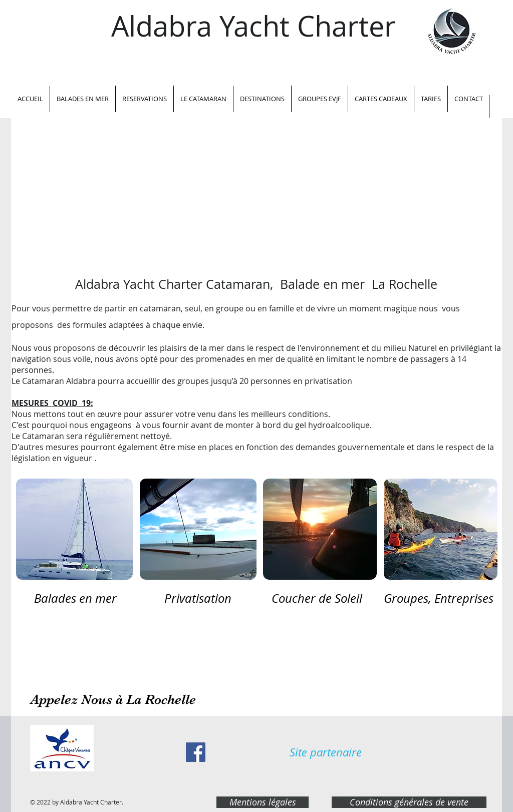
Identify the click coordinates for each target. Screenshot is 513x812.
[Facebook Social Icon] (196, 752)
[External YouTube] (256, 201)
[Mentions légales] (263, 802)
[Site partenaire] (326, 752)
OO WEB (131, 803)
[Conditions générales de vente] (409, 802)
